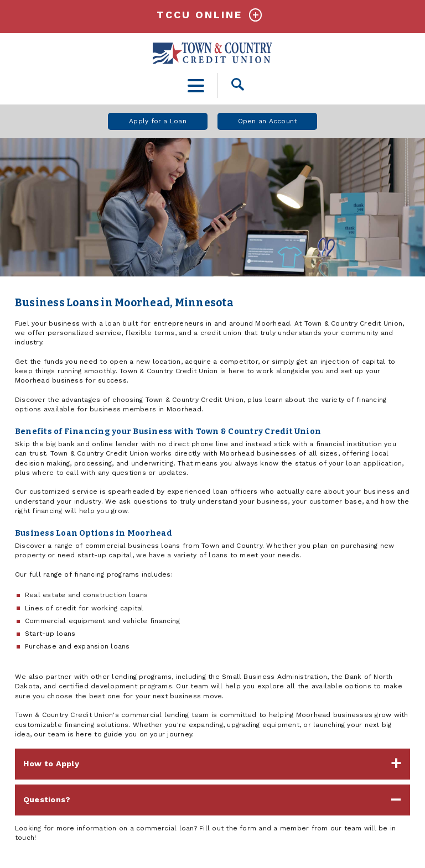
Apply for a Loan (158, 121)
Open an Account (268, 121)
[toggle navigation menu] (196, 85)
